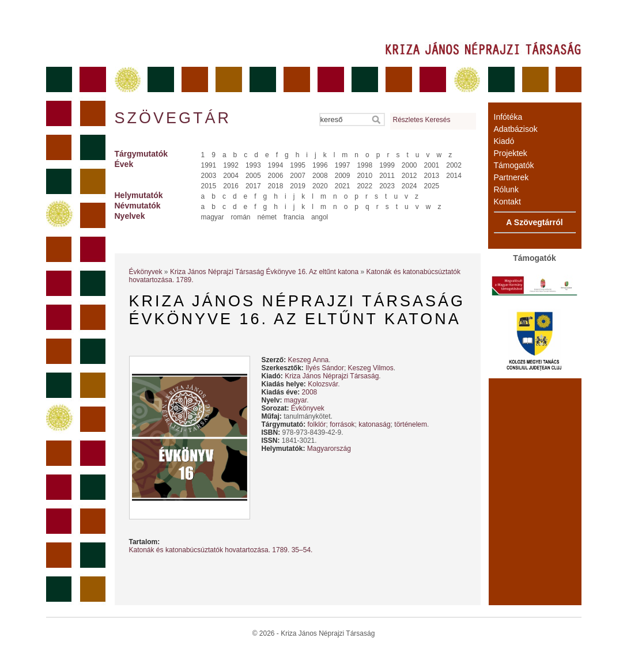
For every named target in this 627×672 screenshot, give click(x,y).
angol (320, 217)
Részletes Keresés (422, 120)
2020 (320, 186)
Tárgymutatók (141, 154)
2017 (253, 186)
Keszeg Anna (309, 360)
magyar (213, 217)
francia (294, 217)
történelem (411, 424)
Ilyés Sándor (325, 368)
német (267, 217)
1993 (253, 165)
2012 (409, 176)
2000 (409, 165)
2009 (343, 176)
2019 (298, 186)
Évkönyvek (146, 272)
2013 (432, 176)
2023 (387, 186)
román (241, 217)
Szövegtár (172, 118)
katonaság (374, 424)
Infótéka (508, 117)
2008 (320, 176)
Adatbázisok (516, 129)
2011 (387, 176)
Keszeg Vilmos (371, 368)
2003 (209, 176)
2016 (231, 186)
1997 (343, 165)
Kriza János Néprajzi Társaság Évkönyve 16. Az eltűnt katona (264, 272)
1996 (320, 165)
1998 (365, 165)
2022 (365, 186)
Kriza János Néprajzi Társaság (332, 376)
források (342, 424)
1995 (298, 165)
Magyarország (329, 449)
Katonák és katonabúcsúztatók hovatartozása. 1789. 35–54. (221, 550)
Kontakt (507, 202)
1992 (231, 165)
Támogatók (514, 165)
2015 (209, 186)
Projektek (511, 153)
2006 (276, 176)
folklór (317, 424)
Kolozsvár (323, 384)
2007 (298, 176)
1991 (209, 165)
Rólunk (507, 189)
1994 (276, 165)
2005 (253, 176)
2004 (231, 176)
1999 (387, 165)
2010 (365, 176)
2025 (432, 186)
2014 (454, 176)
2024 (409, 186)
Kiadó (504, 141)
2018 (276, 186)
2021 (343, 186)
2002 (454, 165)
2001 (432, 165)
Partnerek (511, 177)
